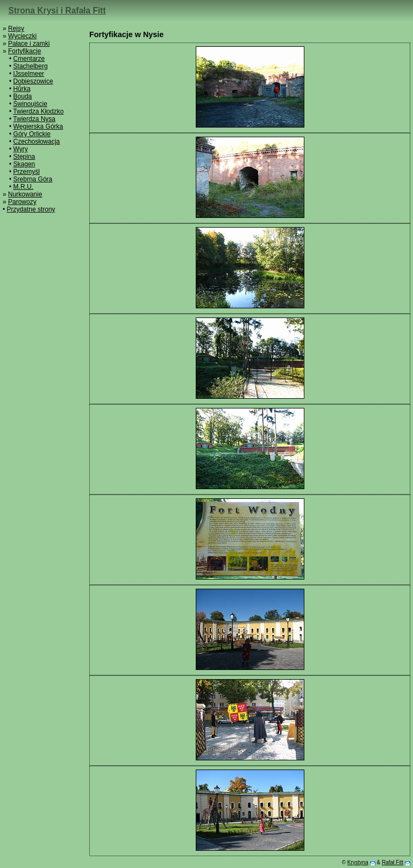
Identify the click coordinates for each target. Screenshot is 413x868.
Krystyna (358, 862)
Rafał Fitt (393, 862)
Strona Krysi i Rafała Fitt (57, 10)
